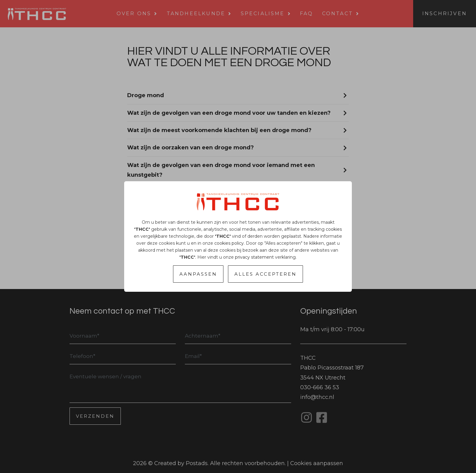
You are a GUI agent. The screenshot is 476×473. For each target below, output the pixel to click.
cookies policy (229, 243)
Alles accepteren (265, 274)
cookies (334, 229)
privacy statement (254, 257)
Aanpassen (198, 274)
